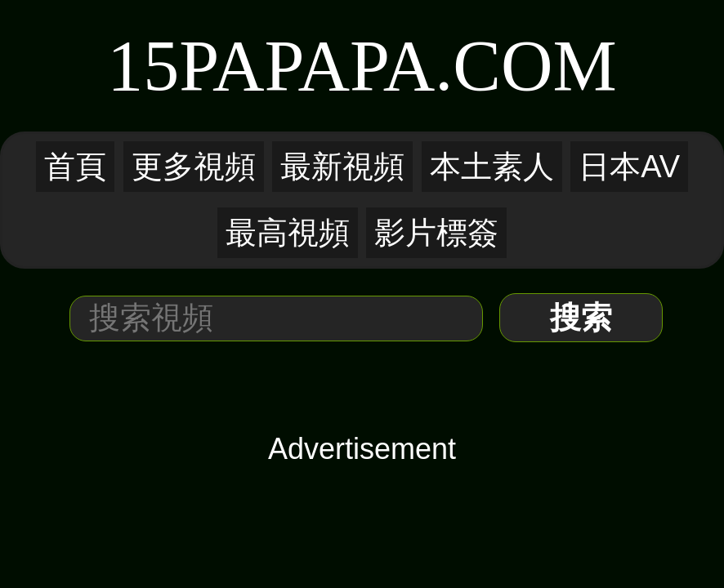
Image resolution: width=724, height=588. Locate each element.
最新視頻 (342, 167)
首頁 (75, 167)
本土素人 (492, 167)
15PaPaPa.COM (362, 66)
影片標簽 (436, 233)
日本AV (629, 167)
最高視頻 (288, 233)
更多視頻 (194, 167)
